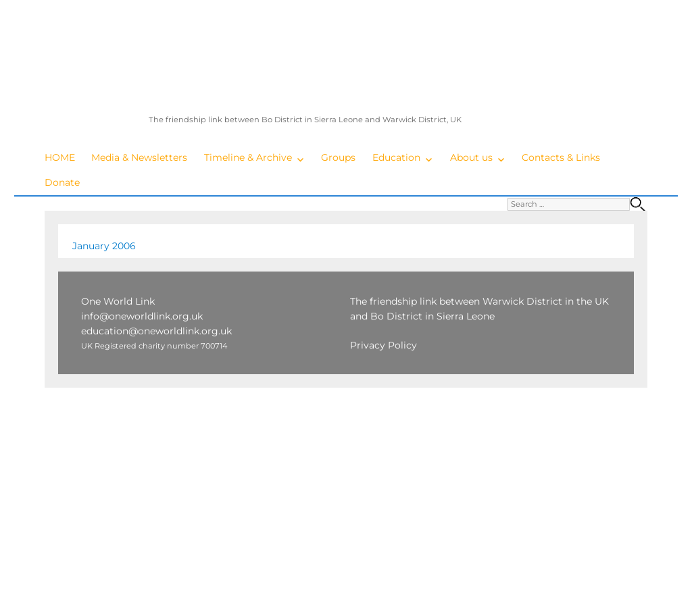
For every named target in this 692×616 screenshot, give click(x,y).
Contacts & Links (561, 157)
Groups (338, 157)
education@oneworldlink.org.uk (156, 331)
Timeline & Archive (248, 157)
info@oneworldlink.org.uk (142, 316)
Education (396, 157)
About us (471, 157)
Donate (62, 182)
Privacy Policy (384, 345)
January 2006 (104, 246)
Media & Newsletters (139, 157)
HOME (60, 157)
